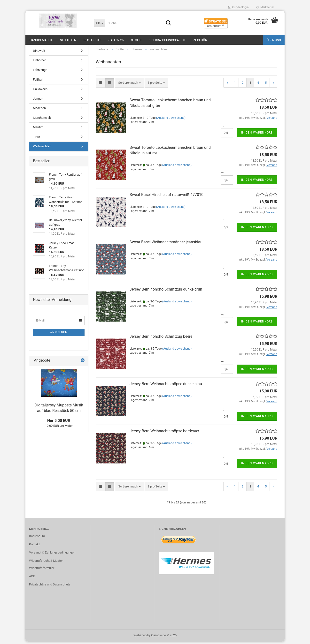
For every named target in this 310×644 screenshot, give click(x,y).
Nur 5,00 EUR (59, 423)
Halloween (40, 91)
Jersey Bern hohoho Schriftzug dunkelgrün (166, 292)
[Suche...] (99, 23)
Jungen (38, 101)
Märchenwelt (42, 120)
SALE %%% (116, 40)
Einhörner (39, 63)
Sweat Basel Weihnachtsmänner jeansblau (166, 244)
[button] (100, 85)
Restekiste (92, 40)
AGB (32, 579)
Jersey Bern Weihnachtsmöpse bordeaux (164, 433)
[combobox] (129, 85)
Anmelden (59, 335)
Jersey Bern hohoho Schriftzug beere (161, 339)
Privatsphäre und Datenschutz (50, 587)
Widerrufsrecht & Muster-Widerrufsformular (46, 567)
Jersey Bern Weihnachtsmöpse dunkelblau (166, 386)
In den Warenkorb (257, 135)
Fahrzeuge (40, 72)
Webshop (140, 638)
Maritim (38, 130)
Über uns (274, 40)
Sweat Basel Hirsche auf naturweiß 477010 (167, 197)
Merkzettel (265, 7)
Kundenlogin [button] (238, 7)
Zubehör (200, 40)
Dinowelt (39, 53)
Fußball (38, 82)
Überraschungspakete (168, 40)
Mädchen (39, 110)
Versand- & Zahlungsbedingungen (52, 555)
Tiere (36, 139)
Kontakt (34, 547)
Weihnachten (42, 149)
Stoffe (137, 40)
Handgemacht (41, 40)
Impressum (37, 539)
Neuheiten (68, 40)
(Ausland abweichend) (171, 120)
